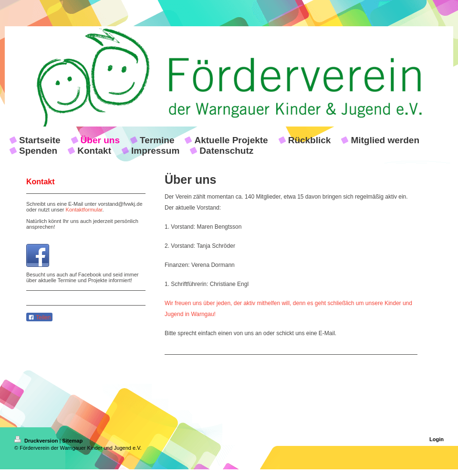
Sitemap (72, 441)
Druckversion (37, 441)
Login (437, 439)
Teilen (39, 317)
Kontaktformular (84, 210)
